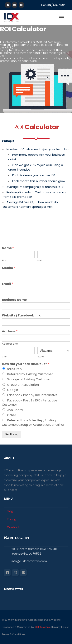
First (4, 261)
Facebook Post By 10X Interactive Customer (30, 402)
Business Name (14, 300)
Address (10, 331)
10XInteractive (43, 627)
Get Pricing (12, 434)
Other (12, 415)
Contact (13, 527)
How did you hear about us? (26, 364)
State (41, 357)
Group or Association (23, 385)
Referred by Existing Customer (30, 374)
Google (13, 390)
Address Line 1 (11, 344)
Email (8, 284)
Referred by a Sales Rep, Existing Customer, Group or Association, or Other (33, 422)
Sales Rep (14, 369)
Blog (10, 511)
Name (8, 248)
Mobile (8, 268)
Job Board (15, 410)
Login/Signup (53, 5)
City (4, 357)
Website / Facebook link (21, 316)
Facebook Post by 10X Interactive (32, 395)
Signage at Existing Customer (29, 379)
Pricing (12, 519)
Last (40, 261)
